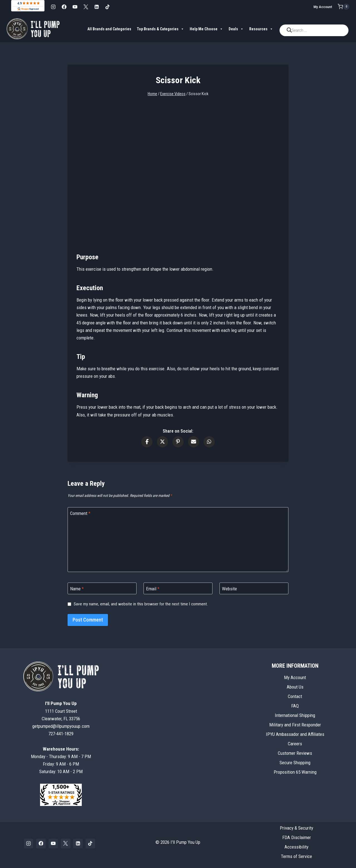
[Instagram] (53, 7)
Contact (295, 696)
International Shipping (295, 715)
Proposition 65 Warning (295, 772)
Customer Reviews (295, 753)
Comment (80, 513)
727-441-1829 (61, 734)
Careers (295, 744)
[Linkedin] (97, 7)
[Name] (102, 589)
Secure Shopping (295, 763)
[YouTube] (75, 7)
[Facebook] (64, 7)
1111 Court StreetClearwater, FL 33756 (61, 711)
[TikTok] (107, 7)
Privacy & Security (296, 828)
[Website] (254, 589)
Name (77, 589)
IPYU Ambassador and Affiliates (295, 734)
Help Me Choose (206, 29)
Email (153, 589)
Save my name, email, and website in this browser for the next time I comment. (141, 604)
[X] (86, 7)
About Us (295, 687)
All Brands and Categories (109, 29)
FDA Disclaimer (297, 837)
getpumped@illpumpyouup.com (61, 726)
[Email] (178, 589)
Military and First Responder (295, 725)
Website (229, 589)
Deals (236, 29)
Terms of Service (296, 856)
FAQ (295, 706)
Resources (261, 29)
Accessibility (296, 847)
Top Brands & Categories (160, 29)
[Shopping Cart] (343, 7)
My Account (323, 7)
